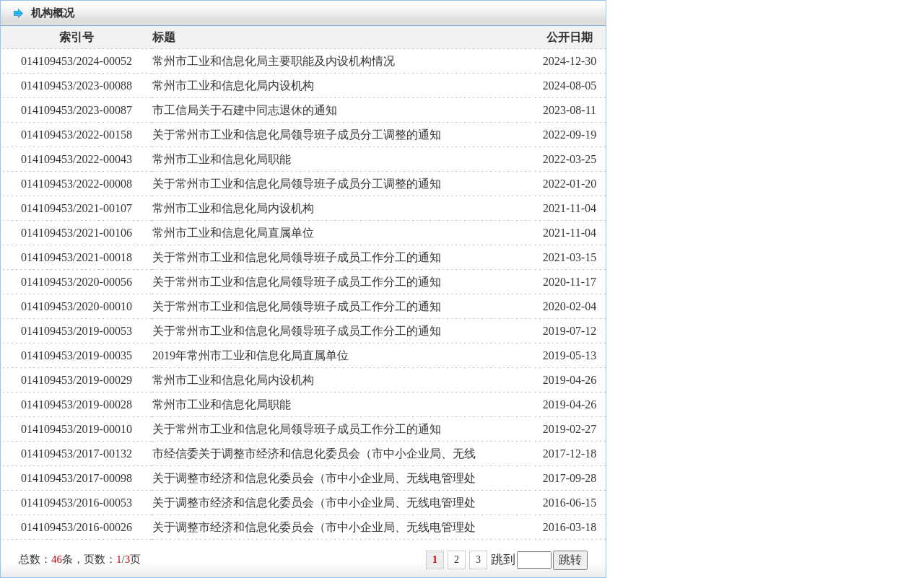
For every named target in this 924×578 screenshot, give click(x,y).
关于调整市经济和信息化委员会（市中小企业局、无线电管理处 (314, 478)
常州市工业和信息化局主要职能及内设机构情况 (274, 61)
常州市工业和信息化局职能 (222, 159)
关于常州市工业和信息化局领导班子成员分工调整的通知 (297, 135)
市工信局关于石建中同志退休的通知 (245, 110)
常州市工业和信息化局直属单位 (233, 233)
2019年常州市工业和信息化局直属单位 (250, 355)
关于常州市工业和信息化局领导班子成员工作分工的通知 (297, 257)
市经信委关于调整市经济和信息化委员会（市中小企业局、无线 (314, 454)
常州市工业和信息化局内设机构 (233, 86)
